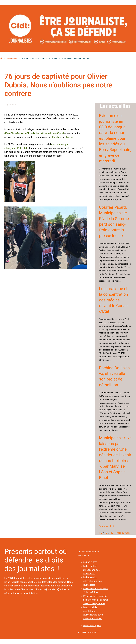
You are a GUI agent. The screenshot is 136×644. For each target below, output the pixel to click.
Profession (12, 59)
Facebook (57, 137)
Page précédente (107, 526)
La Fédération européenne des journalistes (91, 570)
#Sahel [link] (60, 133)
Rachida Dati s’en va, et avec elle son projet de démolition (114, 376)
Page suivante (123, 533)
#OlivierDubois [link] (33, 133)
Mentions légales (92, 626)
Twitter (69, 137)
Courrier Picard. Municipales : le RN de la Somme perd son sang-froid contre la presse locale (114, 221)
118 (111, 533)
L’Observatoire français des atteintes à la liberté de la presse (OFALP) (96, 600)
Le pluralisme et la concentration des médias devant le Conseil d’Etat (114, 300)
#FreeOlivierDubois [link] (14, 133)
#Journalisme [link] (49, 133)
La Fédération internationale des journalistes (92, 581)
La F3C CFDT (90, 562)
